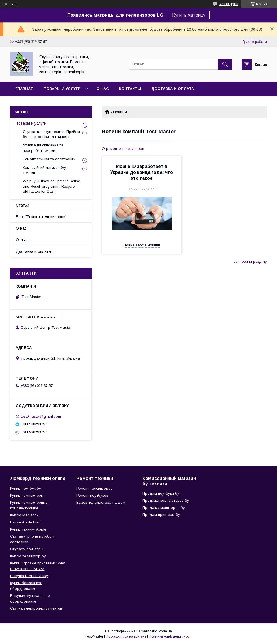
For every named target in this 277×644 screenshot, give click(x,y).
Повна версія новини (142, 245)
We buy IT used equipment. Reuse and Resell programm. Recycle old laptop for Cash (51, 186)
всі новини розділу (250, 261)
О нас (103, 89)
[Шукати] (225, 64)
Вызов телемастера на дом (101, 502)
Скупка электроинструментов (36, 608)
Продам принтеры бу (161, 515)
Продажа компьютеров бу (166, 500)
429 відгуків (229, 4)
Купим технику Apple (28, 529)
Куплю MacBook (24, 515)
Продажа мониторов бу (164, 508)
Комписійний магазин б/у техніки (45, 170)
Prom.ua (165, 631)
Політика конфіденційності (170, 636)
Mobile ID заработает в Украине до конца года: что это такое (142, 172)
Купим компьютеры (27, 495)
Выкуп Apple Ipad (25, 522)
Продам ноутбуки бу (161, 493)
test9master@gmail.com (41, 416)
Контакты (130, 89)
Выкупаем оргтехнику (29, 576)
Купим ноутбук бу (26, 488)
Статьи (22, 205)
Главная (24, 89)
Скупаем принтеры (27, 549)
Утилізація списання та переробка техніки (43, 148)
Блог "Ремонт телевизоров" (41, 217)
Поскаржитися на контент (126, 636)
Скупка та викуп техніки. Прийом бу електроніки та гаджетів (51, 134)
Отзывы (23, 240)
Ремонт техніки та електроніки (49, 159)
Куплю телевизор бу (28, 556)
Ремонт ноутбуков (92, 495)
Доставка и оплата (173, 89)
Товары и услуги (62, 89)
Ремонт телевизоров (94, 488)
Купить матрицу (189, 15)
